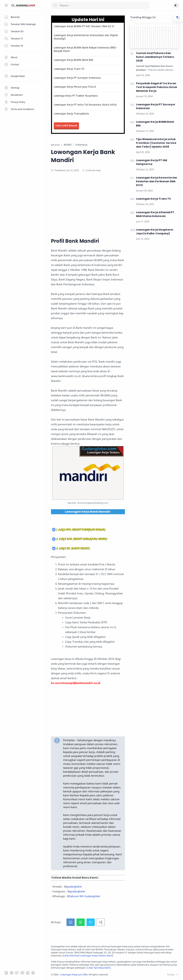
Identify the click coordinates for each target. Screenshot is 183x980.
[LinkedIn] (28, 973)
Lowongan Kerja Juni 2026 (74, 975)
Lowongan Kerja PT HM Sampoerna (151, 162)
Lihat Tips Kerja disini (99, 968)
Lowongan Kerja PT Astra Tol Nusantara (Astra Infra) (85, 105)
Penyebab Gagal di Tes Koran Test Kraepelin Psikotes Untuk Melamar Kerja (157, 87)
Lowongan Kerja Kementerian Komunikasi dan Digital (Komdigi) (86, 37)
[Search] (100, 5)
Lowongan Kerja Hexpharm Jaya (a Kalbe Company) (155, 232)
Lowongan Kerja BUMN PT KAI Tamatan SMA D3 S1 (84, 26)
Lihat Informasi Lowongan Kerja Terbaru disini (88, 956)
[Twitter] (17, 973)
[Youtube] (22, 973)
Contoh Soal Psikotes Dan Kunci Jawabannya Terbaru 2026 (155, 57)
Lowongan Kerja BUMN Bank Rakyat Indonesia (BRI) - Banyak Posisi (86, 49)
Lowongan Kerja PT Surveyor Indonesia (77, 78)
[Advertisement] (115, 204)
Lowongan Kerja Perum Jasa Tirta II (75, 87)
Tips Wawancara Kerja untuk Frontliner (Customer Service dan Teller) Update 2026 (156, 143)
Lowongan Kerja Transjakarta (71, 113)
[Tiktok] (33, 973)
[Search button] (55, 5)
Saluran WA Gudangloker (85, 896)
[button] (176, 5)
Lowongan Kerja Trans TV (69, 69)
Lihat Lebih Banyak (66, 125)
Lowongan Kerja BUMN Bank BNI (74, 60)
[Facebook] (6, 973)
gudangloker (74, 886)
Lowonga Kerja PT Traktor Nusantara (76, 96)
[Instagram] (12, 973)
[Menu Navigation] (6, 5)
